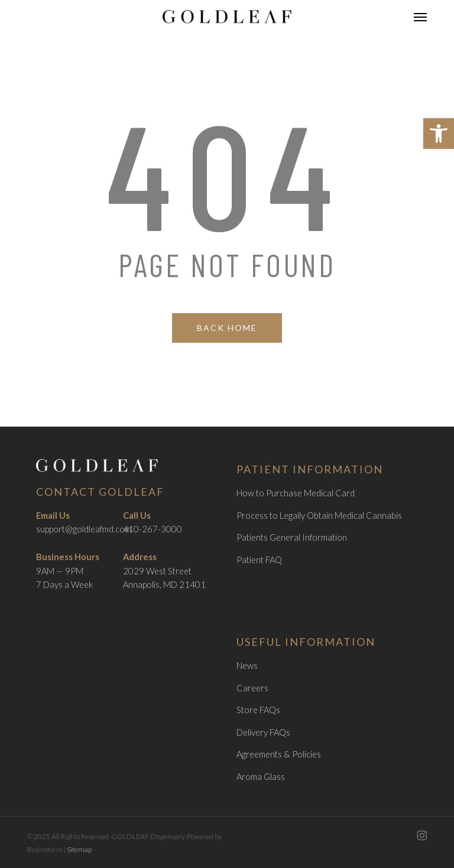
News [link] (247, 666)
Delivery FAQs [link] (263, 732)
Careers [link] (252, 688)
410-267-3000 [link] (153, 529)
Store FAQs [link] (258, 710)
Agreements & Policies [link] (279, 754)
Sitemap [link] (79, 849)
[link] (439, 134)
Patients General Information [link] (292, 537)
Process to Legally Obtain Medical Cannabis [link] (319, 516)
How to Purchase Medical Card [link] (296, 493)
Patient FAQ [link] (259, 560)
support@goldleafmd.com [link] (84, 529)
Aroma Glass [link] (261, 777)
